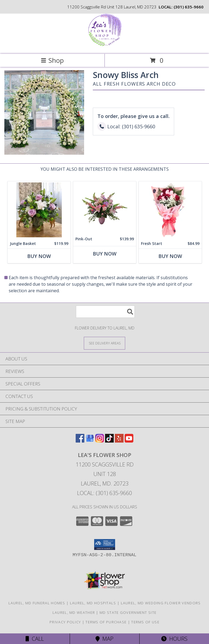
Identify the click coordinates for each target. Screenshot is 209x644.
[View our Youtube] (129, 441)
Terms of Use (145, 622)
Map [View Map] (104, 639)
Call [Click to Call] (35, 639)
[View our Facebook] (80, 441)
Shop (52, 60)
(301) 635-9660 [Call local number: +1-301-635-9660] (189, 7)
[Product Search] (105, 312)
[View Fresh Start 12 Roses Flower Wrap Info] (170, 210)
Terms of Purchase (106, 622)
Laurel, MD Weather (74, 612)
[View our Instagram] (100, 441)
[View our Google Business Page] (90, 441)
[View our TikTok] (109, 441)
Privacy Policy (65, 622)
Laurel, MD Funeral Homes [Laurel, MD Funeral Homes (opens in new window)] (37, 603)
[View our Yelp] (119, 441)
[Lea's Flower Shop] (105, 46)
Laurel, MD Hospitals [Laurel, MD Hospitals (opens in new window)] (93, 603)
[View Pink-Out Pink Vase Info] (105, 208)
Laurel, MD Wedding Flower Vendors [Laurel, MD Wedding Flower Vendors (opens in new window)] (161, 603)
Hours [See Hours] (174, 639)
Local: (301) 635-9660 (104, 493)
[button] (105, 545)
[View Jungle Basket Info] (39, 210)
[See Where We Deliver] (104, 343)
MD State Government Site (128, 612)
